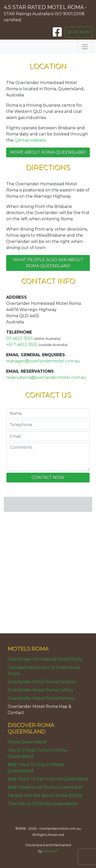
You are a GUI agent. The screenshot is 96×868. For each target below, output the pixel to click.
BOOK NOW (78, 32)
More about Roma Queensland (48, 152)
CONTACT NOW (48, 477)
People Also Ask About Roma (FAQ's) (45, 795)
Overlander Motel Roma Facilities (42, 682)
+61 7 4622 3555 (22, 345)
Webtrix (50, 851)
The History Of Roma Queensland (42, 804)
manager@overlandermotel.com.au (43, 361)
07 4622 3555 (20, 338)
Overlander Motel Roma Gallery (41, 690)
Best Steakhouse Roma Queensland (45, 787)
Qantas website (30, 140)
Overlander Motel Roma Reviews (41, 698)
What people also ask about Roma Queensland (48, 263)
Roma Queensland (27, 742)
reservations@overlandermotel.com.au (46, 377)
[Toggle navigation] (85, 47)
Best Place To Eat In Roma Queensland (48, 779)
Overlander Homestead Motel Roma (45, 659)
